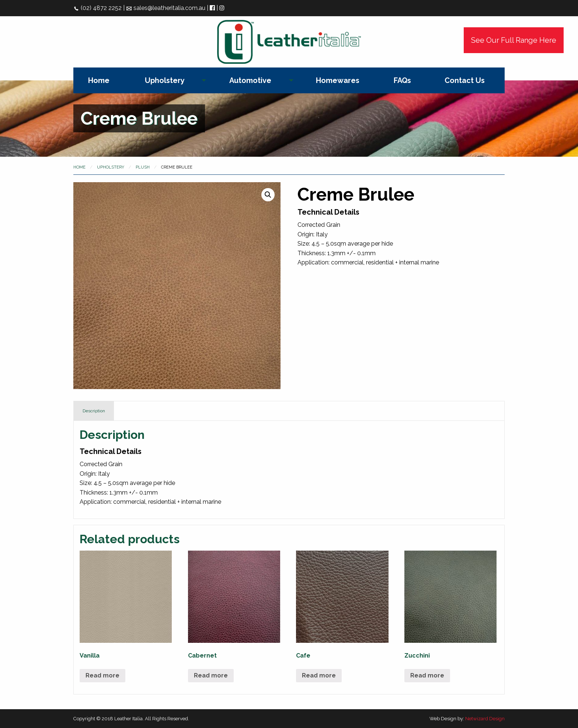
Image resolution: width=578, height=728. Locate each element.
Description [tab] (94, 411)
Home (99, 80)
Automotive (250, 80)
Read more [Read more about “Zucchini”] (427, 675)
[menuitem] (99, 80)
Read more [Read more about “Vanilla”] (102, 675)
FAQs (402, 80)
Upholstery (165, 80)
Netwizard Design (485, 719)
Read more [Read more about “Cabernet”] (211, 675)
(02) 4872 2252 (98, 8)
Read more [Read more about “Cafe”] (319, 675)
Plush (143, 167)
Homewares (338, 80)
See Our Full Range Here (514, 40)
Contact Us (465, 80)
